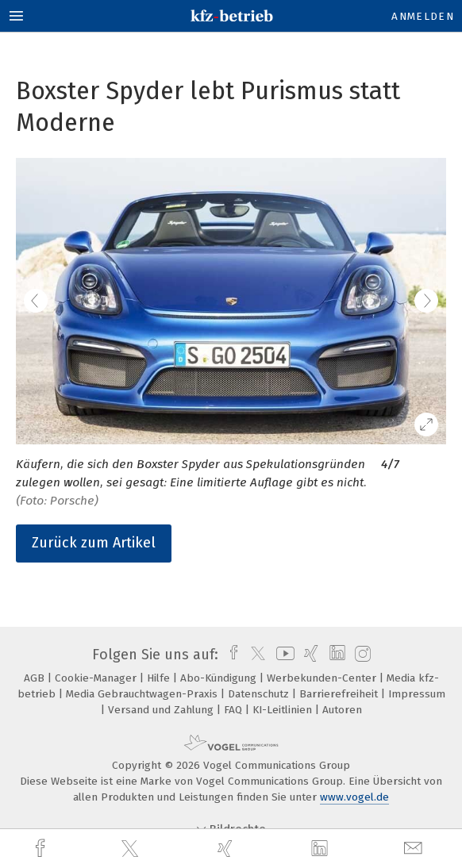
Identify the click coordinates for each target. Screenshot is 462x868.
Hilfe (160, 678)
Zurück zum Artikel (94, 543)
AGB (36, 678)
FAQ (235, 710)
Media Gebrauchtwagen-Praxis (143, 694)
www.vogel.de (354, 797)
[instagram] (361, 655)
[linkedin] (321, 849)
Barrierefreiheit (340, 694)
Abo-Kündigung (220, 678)
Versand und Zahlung (162, 710)
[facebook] (42, 849)
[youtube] (283, 655)
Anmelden (423, 16)
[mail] (415, 849)
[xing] (227, 849)
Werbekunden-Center (323, 678)
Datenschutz (260, 694)
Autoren (342, 710)
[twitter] (132, 849)
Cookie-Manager (97, 678)
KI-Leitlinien (284, 710)
